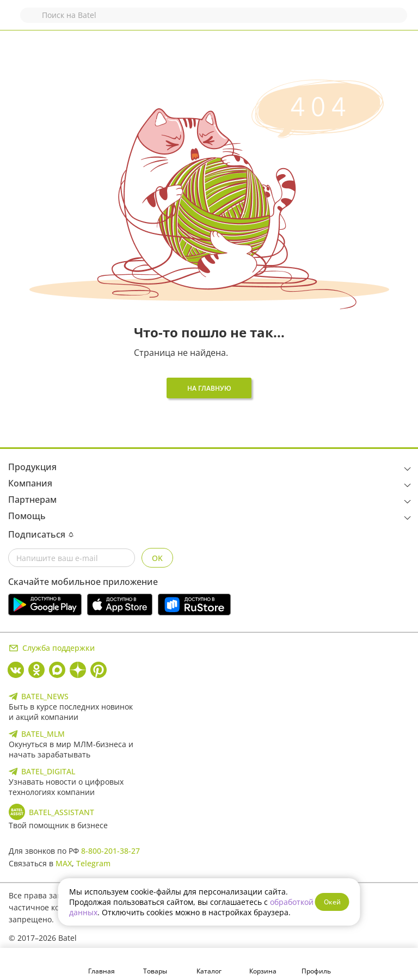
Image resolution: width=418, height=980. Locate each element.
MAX (64, 863)
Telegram (93, 863)
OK (157, 558)
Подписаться (41, 534)
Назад (15, 20)
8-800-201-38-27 (110, 851)
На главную (209, 388)
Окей (332, 902)
